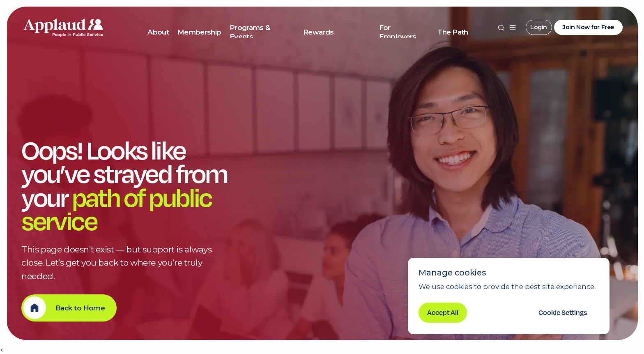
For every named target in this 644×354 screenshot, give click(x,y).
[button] (513, 28)
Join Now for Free (588, 27)
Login (539, 27)
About (158, 32)
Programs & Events (250, 32)
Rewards (318, 32)
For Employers (398, 32)
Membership (199, 32)
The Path (453, 32)
